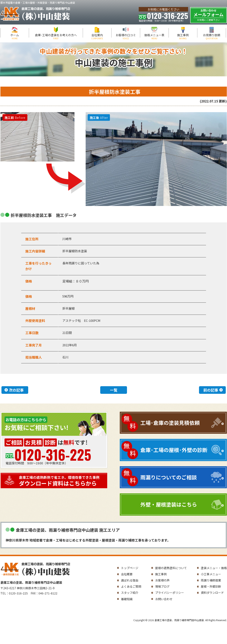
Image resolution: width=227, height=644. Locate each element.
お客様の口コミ (126, 37)
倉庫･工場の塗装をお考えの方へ (56, 37)
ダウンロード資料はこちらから (62, 481)
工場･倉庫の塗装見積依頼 (170, 423)
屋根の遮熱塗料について (171, 568)
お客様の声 (162, 580)
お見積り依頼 (212, 37)
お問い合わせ (164, 599)
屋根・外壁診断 (211, 586)
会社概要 (127, 574)
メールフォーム (208, 15)
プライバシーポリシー (170, 593)
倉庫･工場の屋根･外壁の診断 (174, 450)
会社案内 (97, 37)
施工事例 (183, 37)
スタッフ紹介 (130, 593)
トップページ (130, 568)
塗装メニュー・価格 (214, 568)
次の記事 (16, 390)
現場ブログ (162, 586)
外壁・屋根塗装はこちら (169, 504)
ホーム (15, 37)
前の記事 (211, 390)
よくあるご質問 (131, 586)
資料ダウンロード (212, 593)
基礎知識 (127, 599)
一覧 (114, 390)
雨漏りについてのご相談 (169, 477)
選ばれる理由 (130, 580)
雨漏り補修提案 (211, 580)
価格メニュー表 (154, 37)
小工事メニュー (211, 574)
